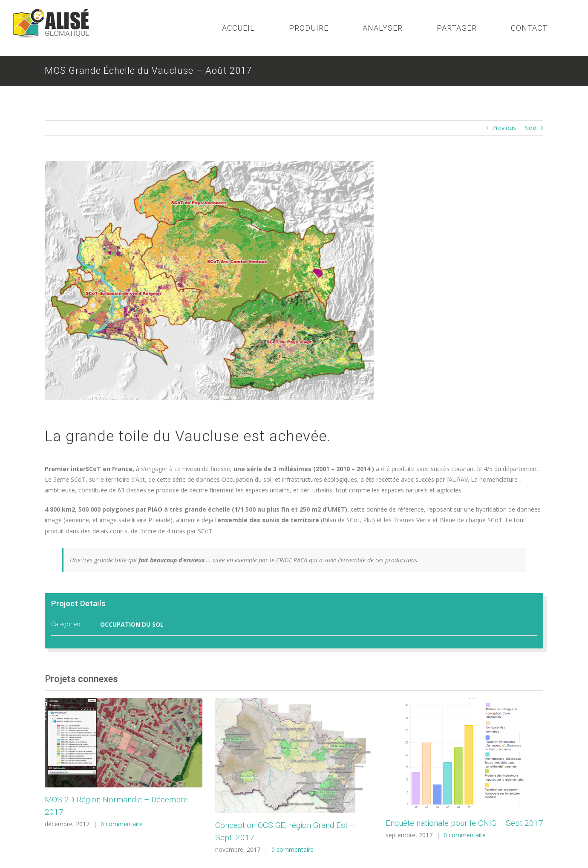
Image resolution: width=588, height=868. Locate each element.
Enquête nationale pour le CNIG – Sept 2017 (464, 823)
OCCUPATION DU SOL (132, 624)
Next (531, 128)
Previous (504, 128)
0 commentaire (122, 824)
